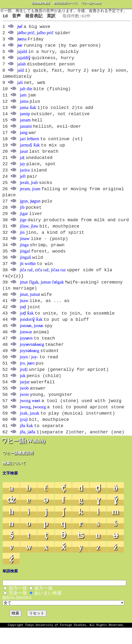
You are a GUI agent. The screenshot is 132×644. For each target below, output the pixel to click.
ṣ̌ (11, 551)
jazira (25, 177)
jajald (22, 54)
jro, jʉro (27, 376)
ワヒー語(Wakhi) (91, 3)
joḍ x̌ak (27, 324)
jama (24, 105)
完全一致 (18, 609)
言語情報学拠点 (40, 3)
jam (23, 99)
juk (23, 389)
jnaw (24, 311)
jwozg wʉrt (30, 415)
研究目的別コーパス (65, 3)
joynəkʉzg (29, 363)
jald (21, 73)
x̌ (63, 563)
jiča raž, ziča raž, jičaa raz (43, 280)
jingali (25, 267)
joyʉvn (26, 350)
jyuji (24, 435)
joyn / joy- (29, 370)
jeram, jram (30, 196)
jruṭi (24, 383)
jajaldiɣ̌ (24, 60)
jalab (21, 67)
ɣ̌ (115, 515)
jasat (24, 157)
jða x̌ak (26, 441)
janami (26, 131)
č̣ (63, 504)
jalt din (26, 92)
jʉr (20, 47)
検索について (14, 479)
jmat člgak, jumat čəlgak (42, 292)
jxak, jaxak (30, 428)
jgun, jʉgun (30, 208)
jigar (24, 221)
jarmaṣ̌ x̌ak (30, 151)
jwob (24, 402)
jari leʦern (29, 144)
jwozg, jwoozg (33, 422)
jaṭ (22, 164)
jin (22, 241)
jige (23, 228)
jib (22, 215)
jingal (25, 260)
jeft (23, 183)
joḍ (23, 318)
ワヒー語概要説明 (18, 469)
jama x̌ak (28, 112)
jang (24, 138)
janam (25, 125)
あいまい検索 (48, 609)
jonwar (26, 344)
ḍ (98, 504)
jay (22, 170)
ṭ (46, 551)
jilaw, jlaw (29, 234)
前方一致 (18, 604)
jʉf (20, 28)
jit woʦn (28, 273)
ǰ (63, 527)
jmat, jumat (30, 305)
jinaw (25, 247)
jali (20, 86)
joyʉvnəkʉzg (32, 357)
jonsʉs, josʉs (32, 337)
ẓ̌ (11, 574)
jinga (24, 254)
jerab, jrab (29, 189)
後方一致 (43, 604)
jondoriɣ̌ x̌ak (31, 331)
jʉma (22, 41)
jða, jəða (28, 448)
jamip (25, 118)
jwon (24, 409)
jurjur (25, 396)
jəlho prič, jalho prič (35, 34)
